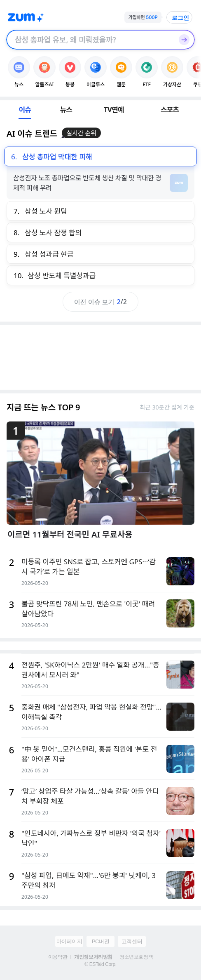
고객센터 (132, 941)
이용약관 (58, 957)
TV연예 (114, 110)
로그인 (180, 18)
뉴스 (66, 110)
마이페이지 (69, 941)
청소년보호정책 (136, 957)
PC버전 (100, 941)
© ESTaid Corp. (100, 964)
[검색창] (90, 40)
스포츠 (170, 110)
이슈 (25, 110)
